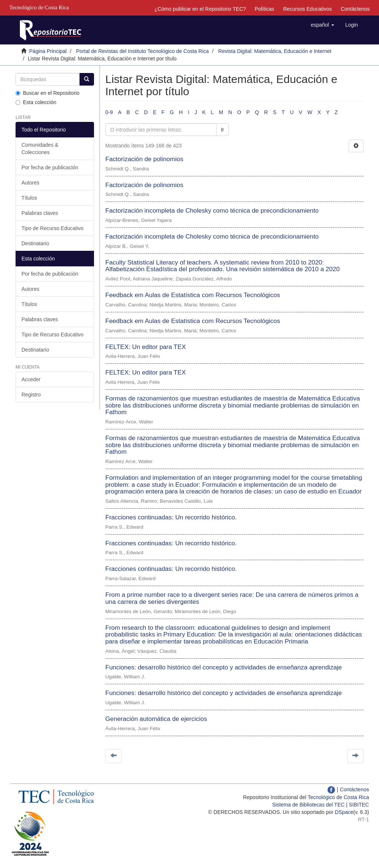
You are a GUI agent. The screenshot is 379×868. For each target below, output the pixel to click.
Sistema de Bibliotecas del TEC (308, 805)
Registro (31, 395)
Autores (30, 183)
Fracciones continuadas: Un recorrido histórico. (171, 517)
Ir (223, 130)
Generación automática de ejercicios (156, 719)
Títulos (29, 198)
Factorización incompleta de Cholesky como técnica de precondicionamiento (212, 211)
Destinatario (35, 243)
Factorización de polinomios (145, 159)
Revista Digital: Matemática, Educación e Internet (275, 51)
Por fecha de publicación (50, 167)
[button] (323, 25)
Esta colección (36, 102)
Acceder (31, 379)
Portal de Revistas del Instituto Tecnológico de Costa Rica (143, 51)
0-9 (109, 112)
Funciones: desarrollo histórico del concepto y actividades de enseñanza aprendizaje (224, 667)
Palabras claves (40, 213)
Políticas (264, 9)
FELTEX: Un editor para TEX (146, 347)
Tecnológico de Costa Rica (338, 797)
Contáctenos (355, 9)
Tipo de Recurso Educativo (53, 228)
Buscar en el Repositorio (48, 93)
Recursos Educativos (308, 9)
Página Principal (48, 51)
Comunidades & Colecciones (40, 149)
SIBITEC (359, 805)
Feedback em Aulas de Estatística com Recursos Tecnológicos (193, 295)
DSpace (344, 812)
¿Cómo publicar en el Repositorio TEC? (200, 9)
